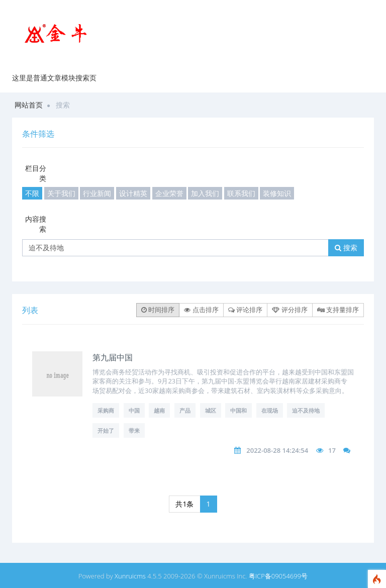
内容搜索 (36, 224)
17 (332, 450)
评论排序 (245, 310)
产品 (185, 410)
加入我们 (205, 193)
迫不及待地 (306, 410)
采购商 (106, 410)
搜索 (346, 248)
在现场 (270, 410)
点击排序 (201, 310)
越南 (159, 410)
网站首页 (29, 105)
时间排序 (158, 310)
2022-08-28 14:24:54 (277, 450)
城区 (211, 410)
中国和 (238, 410)
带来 (134, 430)
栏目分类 (36, 173)
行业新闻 (97, 193)
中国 (134, 410)
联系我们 (241, 193)
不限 (32, 193)
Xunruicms (130, 576)
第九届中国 (113, 357)
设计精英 (133, 193)
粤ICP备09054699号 (278, 576)
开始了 (106, 430)
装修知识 (277, 193)
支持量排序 (338, 310)
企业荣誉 (169, 193)
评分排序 (289, 310)
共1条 (184, 504)
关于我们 (61, 193)
